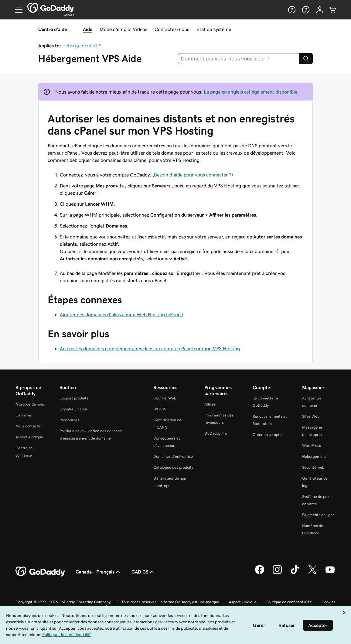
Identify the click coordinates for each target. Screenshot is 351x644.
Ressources (69, 420)
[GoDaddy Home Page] (41, 572)
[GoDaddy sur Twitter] (312, 573)
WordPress (312, 445)
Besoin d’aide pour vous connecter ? (193, 175)
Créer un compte (267, 435)
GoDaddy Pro (216, 433)
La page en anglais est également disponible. (251, 92)
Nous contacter (29, 426)
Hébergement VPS (82, 46)
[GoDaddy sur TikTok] (295, 573)
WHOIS (160, 409)
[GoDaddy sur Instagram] (277, 573)
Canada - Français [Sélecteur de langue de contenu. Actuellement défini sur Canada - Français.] (99, 572)
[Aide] (291, 10)
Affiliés (210, 404)
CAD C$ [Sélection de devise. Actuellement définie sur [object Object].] (144, 572)
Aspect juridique (29, 437)
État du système (214, 29)
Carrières (24, 415)
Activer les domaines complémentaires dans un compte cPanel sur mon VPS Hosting (150, 348)
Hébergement (314, 456)
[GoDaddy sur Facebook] (260, 573)
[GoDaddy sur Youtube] (330, 573)
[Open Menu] (16, 10)
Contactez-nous (172, 29)
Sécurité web (313, 467)
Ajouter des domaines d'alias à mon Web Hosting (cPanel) (121, 314)
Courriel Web (165, 398)
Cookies (329, 602)
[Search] (306, 59)
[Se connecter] (320, 10)
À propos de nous (30, 404)
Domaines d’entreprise (173, 456)
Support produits (74, 398)
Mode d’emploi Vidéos (123, 29)
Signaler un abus (74, 409)
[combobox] (239, 59)
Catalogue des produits (173, 467)
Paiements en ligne (318, 515)
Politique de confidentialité (289, 602)
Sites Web (311, 416)
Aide (88, 29)
